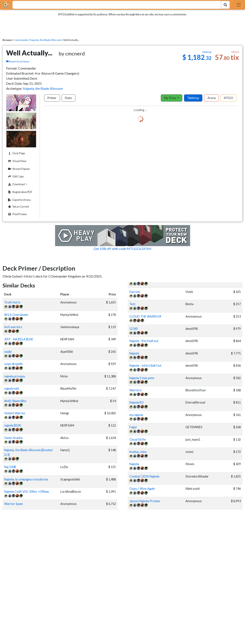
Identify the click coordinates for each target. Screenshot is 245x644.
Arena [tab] (212, 98)
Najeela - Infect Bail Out (145, 366)
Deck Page (16, 153)
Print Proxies (17, 214)
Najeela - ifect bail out (144, 341)
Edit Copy (15, 176)
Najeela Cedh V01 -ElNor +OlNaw (27, 492)
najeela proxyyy (15, 376)
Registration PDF (20, 192)
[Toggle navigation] (239, 5)
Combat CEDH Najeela (144, 476)
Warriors (135, 390)
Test (132, 304)
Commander (21, 40)
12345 (134, 329)
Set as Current (18, 207)
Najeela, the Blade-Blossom (46, 40)
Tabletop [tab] (193, 98)
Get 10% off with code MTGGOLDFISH (122, 249)
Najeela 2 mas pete (142, 378)
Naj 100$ (10, 467)
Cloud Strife (138, 439)
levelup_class (138, 452)
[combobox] (114, 5)
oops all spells (14, 364)
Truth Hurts (12, 302)
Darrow (135, 292)
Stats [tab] (68, 98)
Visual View (17, 161)
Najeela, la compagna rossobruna (26, 479)
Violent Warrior (15, 413)
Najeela (134, 353)
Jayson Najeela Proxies (145, 501)
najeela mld (12, 388)
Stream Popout (18, 169)
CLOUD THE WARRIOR (145, 316)
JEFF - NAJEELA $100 (19, 339)
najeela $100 (13, 425)
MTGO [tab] (229, 98)
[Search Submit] (225, 5)
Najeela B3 (136, 402)
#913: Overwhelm (16, 315)
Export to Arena (19, 200)
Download (22, 184)
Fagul (133, 427)
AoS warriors (13, 327)
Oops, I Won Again (142, 489)
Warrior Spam (14, 504)
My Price (170, 98)
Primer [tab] (52, 98)
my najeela (136, 415)
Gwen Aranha (13, 438)
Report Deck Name (18, 61)
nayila (8, 352)
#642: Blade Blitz (15, 401)
